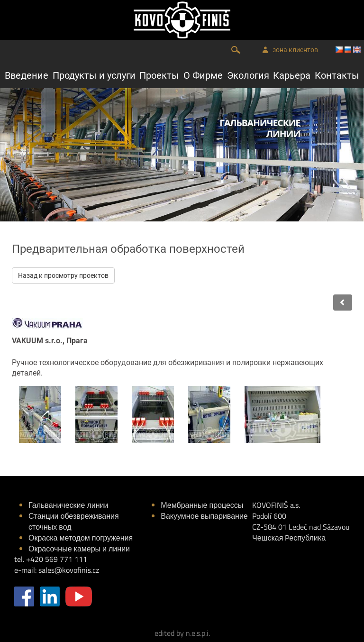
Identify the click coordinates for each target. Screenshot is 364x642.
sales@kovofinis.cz (69, 570)
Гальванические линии (68, 505)
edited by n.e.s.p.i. (182, 633)
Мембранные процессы (202, 505)
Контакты (337, 75)
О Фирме (203, 75)
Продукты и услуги (94, 75)
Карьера (292, 75)
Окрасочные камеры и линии (79, 549)
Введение (27, 75)
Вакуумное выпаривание (204, 516)
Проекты (159, 75)
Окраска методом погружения (81, 538)
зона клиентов (290, 50)
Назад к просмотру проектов (63, 275)
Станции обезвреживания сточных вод (74, 521)
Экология (248, 75)
